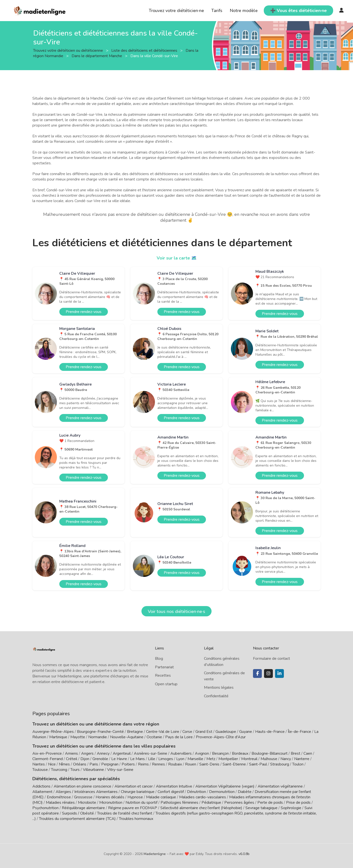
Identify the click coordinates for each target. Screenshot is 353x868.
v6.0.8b (244, 854)
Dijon (85, 759)
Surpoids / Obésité (78, 813)
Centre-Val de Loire (163, 732)
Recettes (163, 675)
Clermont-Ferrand (48, 759)
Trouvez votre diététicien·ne (176, 11)
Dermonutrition (222, 792)
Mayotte (78, 737)
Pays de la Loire (179, 737)
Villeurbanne (93, 770)
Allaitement (42, 792)
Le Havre (119, 759)
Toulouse (40, 770)
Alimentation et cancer (134, 786)
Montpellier (228, 759)
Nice (52, 764)
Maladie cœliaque (161, 797)
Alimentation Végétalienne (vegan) (225, 786)
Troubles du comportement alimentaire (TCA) (77, 819)
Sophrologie (291, 808)
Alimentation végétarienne (280, 786)
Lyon (180, 759)
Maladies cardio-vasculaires (203, 797)
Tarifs (217, 11)
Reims (143, 764)
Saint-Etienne (234, 764)
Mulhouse (269, 759)
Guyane (246, 732)
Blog (159, 659)
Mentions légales (219, 687)
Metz (211, 759)
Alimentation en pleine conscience (82, 786)
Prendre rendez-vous (84, 312)
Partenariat (164, 667)
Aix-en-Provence (47, 753)
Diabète (245, 792)
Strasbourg (280, 764)
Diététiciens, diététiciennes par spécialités (76, 779)
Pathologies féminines (179, 803)
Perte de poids (270, 803)
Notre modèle (244, 11)
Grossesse (83, 797)
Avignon (202, 753)
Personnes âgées (239, 803)
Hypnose (135, 797)
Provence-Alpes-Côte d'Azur (221, 737)
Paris (94, 764)
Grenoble (100, 759)
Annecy (103, 753)
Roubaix (175, 764)
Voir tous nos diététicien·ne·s (176, 611)
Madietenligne (155, 854)
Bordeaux (240, 753)
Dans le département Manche (97, 56)
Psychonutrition (45, 808)
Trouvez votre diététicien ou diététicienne (69, 50)
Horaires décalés (110, 797)
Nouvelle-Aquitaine (127, 737)
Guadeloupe (226, 732)
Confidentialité (216, 696)
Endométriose (59, 797)
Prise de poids (298, 803)
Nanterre (302, 759)
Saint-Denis (209, 764)
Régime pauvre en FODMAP (133, 808)
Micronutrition (111, 803)
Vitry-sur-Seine (120, 770)
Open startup (166, 684)
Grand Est (204, 732)
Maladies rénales (60, 803)
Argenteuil (122, 753)
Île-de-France (299, 732)
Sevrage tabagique (261, 808)
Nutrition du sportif (141, 803)
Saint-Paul (258, 764)
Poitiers (128, 764)
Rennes (158, 764)
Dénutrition (196, 792)
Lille (152, 759)
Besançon (220, 753)
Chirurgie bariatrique (138, 792)
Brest (296, 753)
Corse (187, 732)
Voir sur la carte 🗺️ (177, 258)
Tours (75, 770)
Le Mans (138, 759)
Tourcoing (59, 770)
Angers (87, 753)
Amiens (71, 753)
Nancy (286, 759)
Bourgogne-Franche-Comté (100, 732)
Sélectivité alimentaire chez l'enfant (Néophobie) (201, 808)
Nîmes (64, 764)
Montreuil (249, 759)
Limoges (166, 759)
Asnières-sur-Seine (151, 753)
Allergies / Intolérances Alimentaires (87, 792)
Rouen (191, 764)
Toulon (298, 764)
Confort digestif (171, 792)
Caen (308, 753)
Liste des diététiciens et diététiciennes (145, 50)
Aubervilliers (181, 753)
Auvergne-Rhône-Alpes (53, 732)
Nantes (39, 764)
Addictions (41, 786)
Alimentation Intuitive (174, 786)
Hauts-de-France (270, 732)
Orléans (80, 764)
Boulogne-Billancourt (270, 753)
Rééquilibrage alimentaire (83, 808)
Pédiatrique (211, 803)
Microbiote (88, 803)
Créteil (72, 759)
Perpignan (110, 764)
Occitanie (154, 737)
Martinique (58, 737)
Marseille (195, 759)
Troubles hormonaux (136, 819)
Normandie (98, 737)
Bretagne (135, 732)
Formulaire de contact (271, 659)
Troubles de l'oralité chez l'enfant (125, 813)
